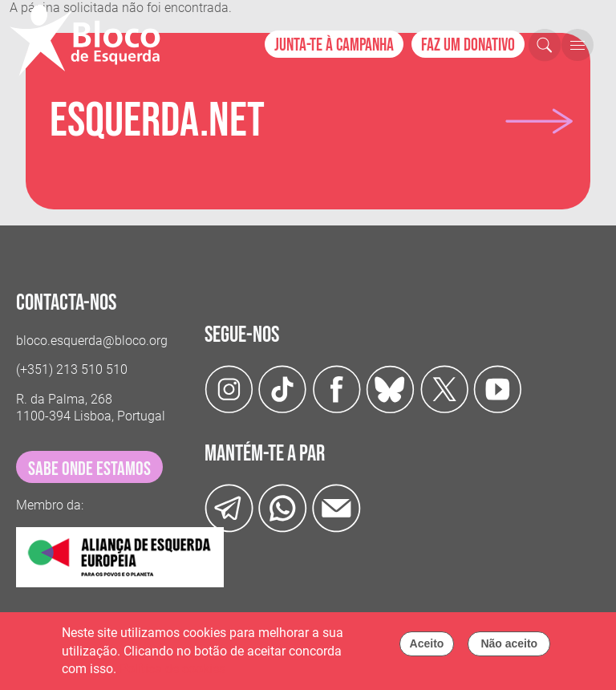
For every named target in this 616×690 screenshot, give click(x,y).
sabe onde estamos (89, 469)
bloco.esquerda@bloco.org (92, 341)
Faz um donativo (468, 45)
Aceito (427, 648)
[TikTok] (283, 388)
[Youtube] (498, 388)
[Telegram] (229, 507)
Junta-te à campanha (334, 45)
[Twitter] (390, 388)
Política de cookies (172, 674)
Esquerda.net (157, 121)
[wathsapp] (283, 507)
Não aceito (509, 648)
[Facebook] (336, 388)
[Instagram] (229, 388)
